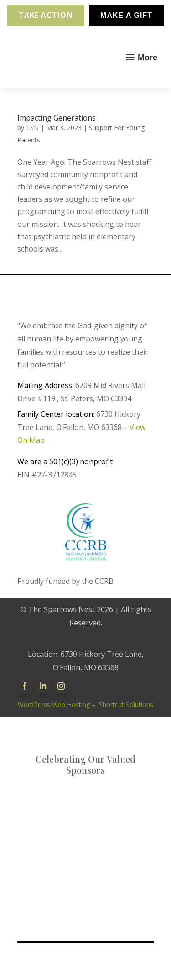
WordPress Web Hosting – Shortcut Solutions (85, 705)
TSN (32, 128)
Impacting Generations (57, 118)
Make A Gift (126, 15)
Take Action (46, 15)
